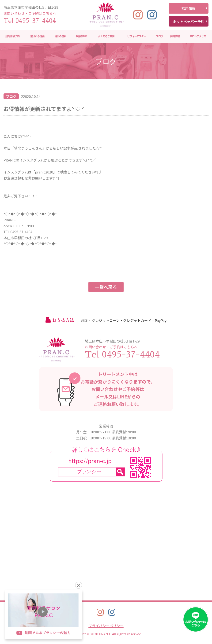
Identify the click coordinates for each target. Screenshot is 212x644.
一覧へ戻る (106, 287)
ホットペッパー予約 (190, 21)
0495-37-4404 (36, 21)
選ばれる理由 (37, 36)
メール (102, 396)
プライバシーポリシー (106, 626)
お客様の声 (81, 36)
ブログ (159, 36)
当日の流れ (60, 36)
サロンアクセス (198, 36)
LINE (122, 396)
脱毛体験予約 (12, 36)
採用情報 (195, 8)
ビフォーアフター (137, 36)
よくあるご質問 (106, 36)
